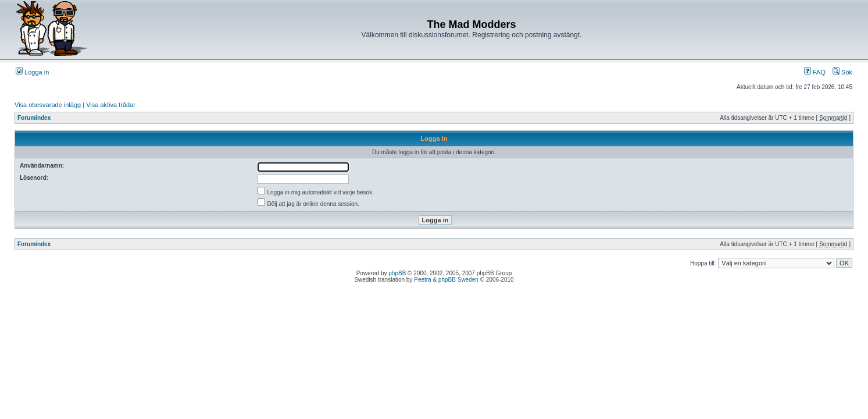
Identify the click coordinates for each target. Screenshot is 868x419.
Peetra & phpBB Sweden (446, 280)
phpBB (397, 273)
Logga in (32, 72)
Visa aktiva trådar (111, 105)
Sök (842, 72)
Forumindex (34, 118)
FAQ (815, 72)
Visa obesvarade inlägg (48, 105)
